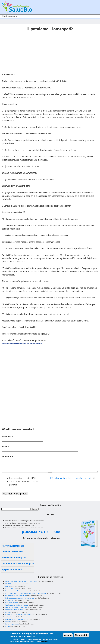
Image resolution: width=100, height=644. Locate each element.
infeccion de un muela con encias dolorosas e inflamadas (25, 593)
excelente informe (12, 603)
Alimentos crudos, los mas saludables (18, 614)
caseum (8, 586)
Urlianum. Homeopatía (13, 552)
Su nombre (7, 437)
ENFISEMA (9, 584)
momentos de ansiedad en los (16, 596)
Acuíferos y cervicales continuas (17, 605)
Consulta (8, 612)
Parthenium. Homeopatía (14, 558)
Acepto (68, 635)
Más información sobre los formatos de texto (71, 478)
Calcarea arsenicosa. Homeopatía (18, 563)
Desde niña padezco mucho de (16, 607)
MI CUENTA (6, 631)
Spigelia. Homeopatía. (12, 569)
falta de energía (11, 588)
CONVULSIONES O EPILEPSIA (15, 619)
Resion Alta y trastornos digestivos (18, 591)
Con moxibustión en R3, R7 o (15, 610)
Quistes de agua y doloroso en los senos (19, 598)
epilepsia (8, 617)
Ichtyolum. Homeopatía (13, 546)
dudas (7, 626)
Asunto (6, 447)
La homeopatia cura (12, 624)
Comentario (9, 456)
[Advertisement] (24, 50)
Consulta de (9, 600)
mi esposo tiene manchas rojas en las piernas (21, 581)
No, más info (82, 635)
